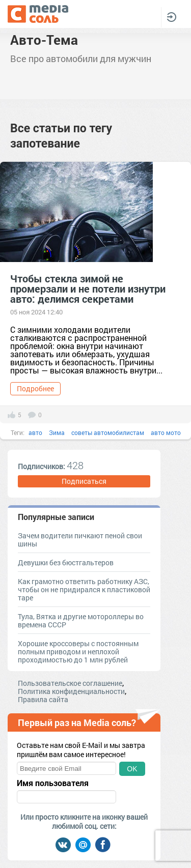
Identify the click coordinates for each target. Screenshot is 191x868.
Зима (57, 432)
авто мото (166, 432)
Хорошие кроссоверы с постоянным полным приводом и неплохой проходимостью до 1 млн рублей (78, 652)
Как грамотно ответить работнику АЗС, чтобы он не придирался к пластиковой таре (84, 589)
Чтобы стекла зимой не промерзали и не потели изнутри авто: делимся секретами (88, 288)
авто (35, 432)
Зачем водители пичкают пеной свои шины (80, 540)
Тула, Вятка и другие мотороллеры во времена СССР (81, 620)
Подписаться (84, 481)
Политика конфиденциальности (71, 691)
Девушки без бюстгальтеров (66, 562)
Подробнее (35, 388)
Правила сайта (43, 699)
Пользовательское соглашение (70, 683)
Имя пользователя (53, 783)
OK (132, 769)
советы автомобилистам (108, 432)
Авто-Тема (44, 40)
